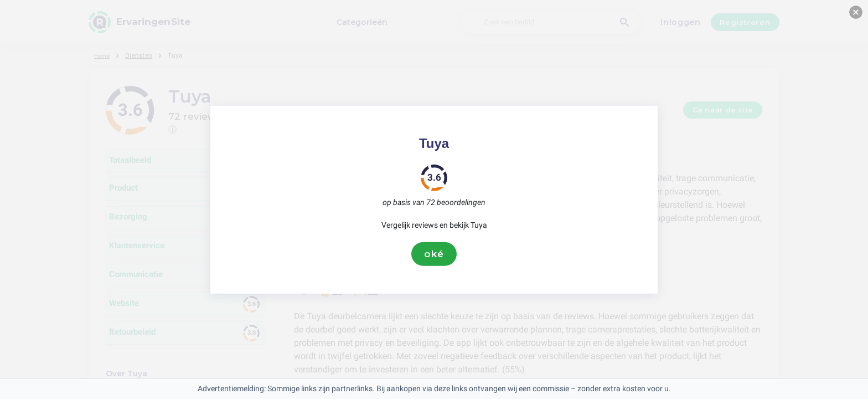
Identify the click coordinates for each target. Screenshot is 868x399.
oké (434, 254)
